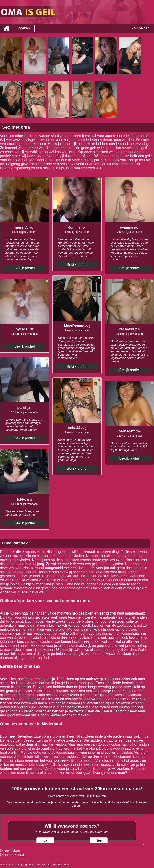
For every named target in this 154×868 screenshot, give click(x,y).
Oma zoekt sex (12, 855)
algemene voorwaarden (35, 865)
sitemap (19, 865)
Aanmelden (140, 28)
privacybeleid (54, 865)
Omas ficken (10, 851)
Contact (65, 865)
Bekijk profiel (25, 268)
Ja (45, 840)
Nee (99, 840)
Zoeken (24, 28)
